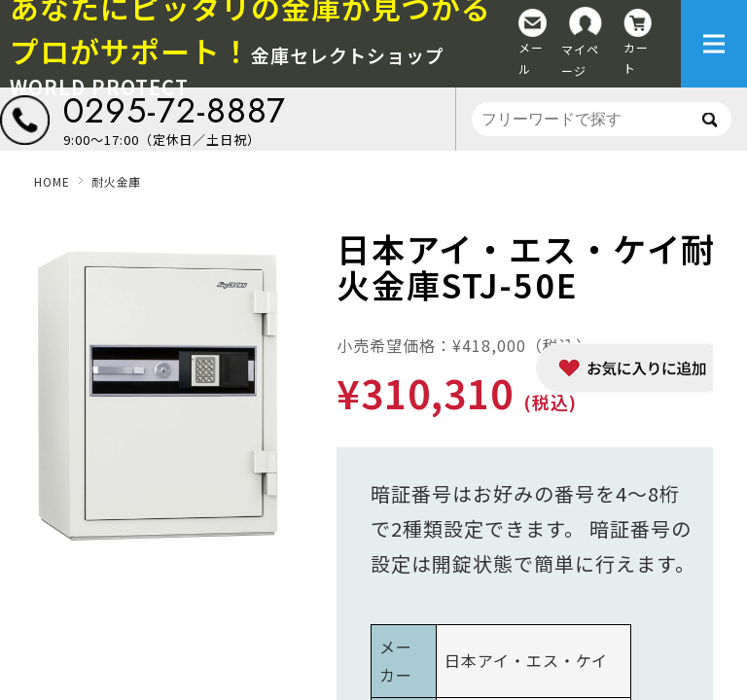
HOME (52, 181)
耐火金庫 (116, 181)
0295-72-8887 (175, 110)
